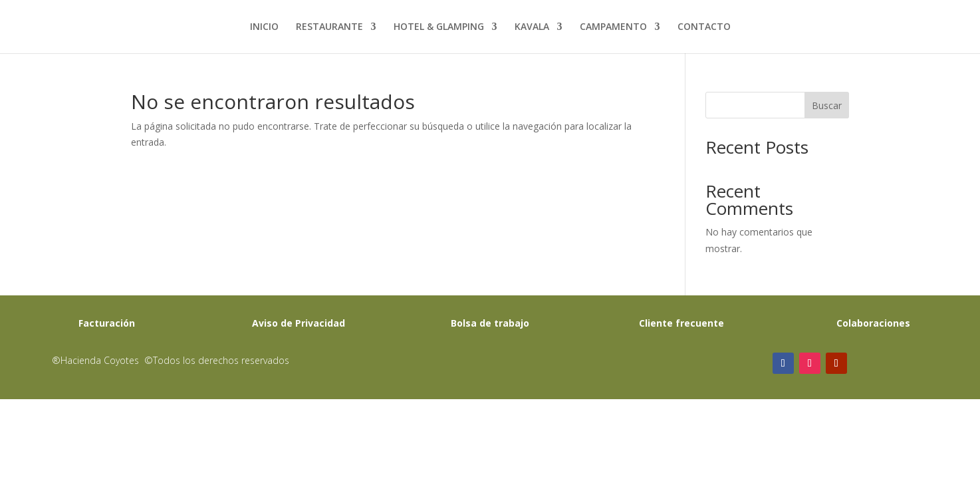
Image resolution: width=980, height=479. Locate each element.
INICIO (264, 27)
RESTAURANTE (329, 27)
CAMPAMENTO (613, 27)
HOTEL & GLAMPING (439, 27)
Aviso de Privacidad (299, 323)
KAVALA (532, 27)
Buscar (827, 105)
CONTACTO (704, 27)
